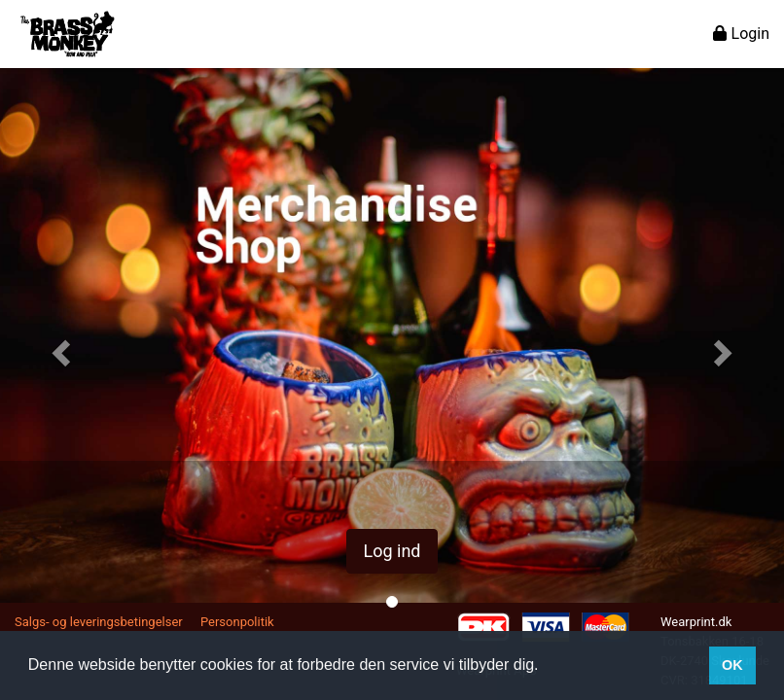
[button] (59, 347)
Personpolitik (237, 622)
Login (741, 34)
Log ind (392, 551)
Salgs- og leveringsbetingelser (99, 622)
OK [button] (732, 665)
